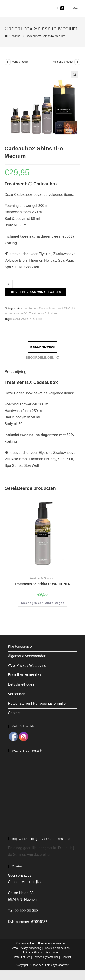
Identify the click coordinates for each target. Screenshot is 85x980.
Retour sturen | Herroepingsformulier (37, 703)
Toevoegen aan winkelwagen (35, 292)
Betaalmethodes (21, 684)
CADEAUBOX (22, 319)
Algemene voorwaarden (27, 656)
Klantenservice (20, 646)
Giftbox (38, 319)
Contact (14, 713)
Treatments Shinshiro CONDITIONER (42, 584)
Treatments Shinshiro (43, 313)
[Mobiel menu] (72, 8)
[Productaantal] (9, 284)
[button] (75, 75)
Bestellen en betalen (24, 675)
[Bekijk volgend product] (77, 62)
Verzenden (17, 694)
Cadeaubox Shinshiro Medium (45, 36)
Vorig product (20, 62)
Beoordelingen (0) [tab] (42, 358)
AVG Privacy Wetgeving (27, 665)
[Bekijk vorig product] (8, 62)
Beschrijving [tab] (43, 347)
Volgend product (63, 62)
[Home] (6, 36)
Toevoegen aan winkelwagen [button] (43, 603)
